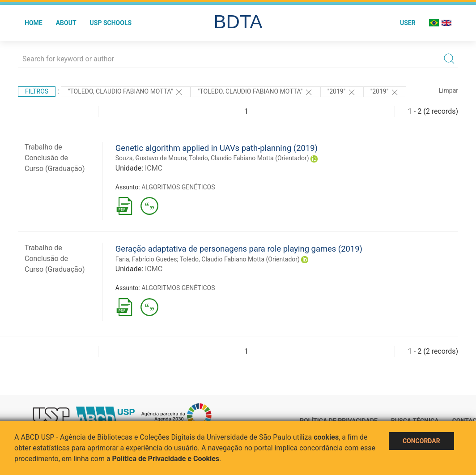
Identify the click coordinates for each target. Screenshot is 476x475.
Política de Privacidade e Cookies (166, 459)
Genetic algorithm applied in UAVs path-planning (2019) (217, 148)
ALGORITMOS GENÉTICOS (178, 187)
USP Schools (111, 23)
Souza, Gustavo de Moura (151, 158)
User (408, 23)
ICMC (154, 168)
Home (34, 23)
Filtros (37, 91)
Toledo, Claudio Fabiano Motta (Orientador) (249, 158)
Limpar (448, 90)
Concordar (421, 441)
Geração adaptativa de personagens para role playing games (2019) (239, 249)
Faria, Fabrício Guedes (146, 259)
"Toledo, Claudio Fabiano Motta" (126, 92)
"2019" (342, 92)
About (66, 23)
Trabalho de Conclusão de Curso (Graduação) (55, 158)
